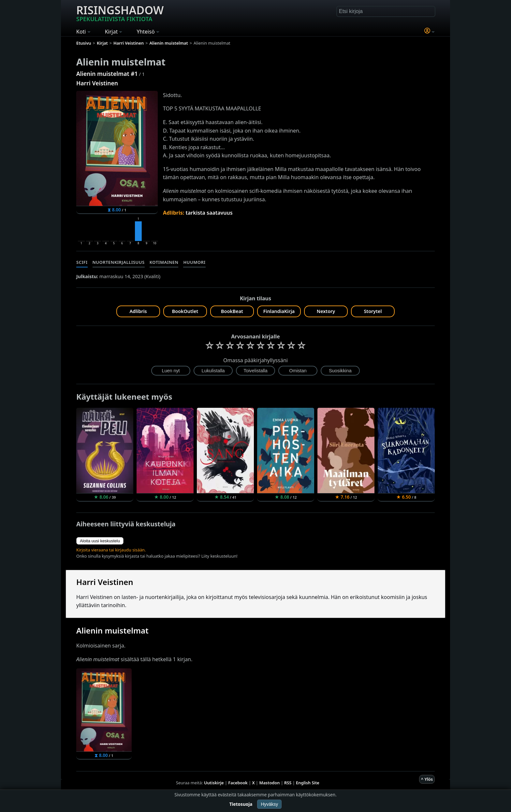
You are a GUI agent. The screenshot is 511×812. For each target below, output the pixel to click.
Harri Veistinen (97, 83)
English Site (308, 783)
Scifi (82, 262)
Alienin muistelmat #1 (107, 74)
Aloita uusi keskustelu (100, 541)
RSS (288, 783)
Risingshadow (120, 13)
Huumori (194, 262)
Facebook (238, 783)
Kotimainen (164, 262)
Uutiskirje (214, 783)
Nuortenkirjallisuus (119, 262)
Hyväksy (269, 804)
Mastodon (270, 783)
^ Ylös (427, 779)
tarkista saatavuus (209, 213)
